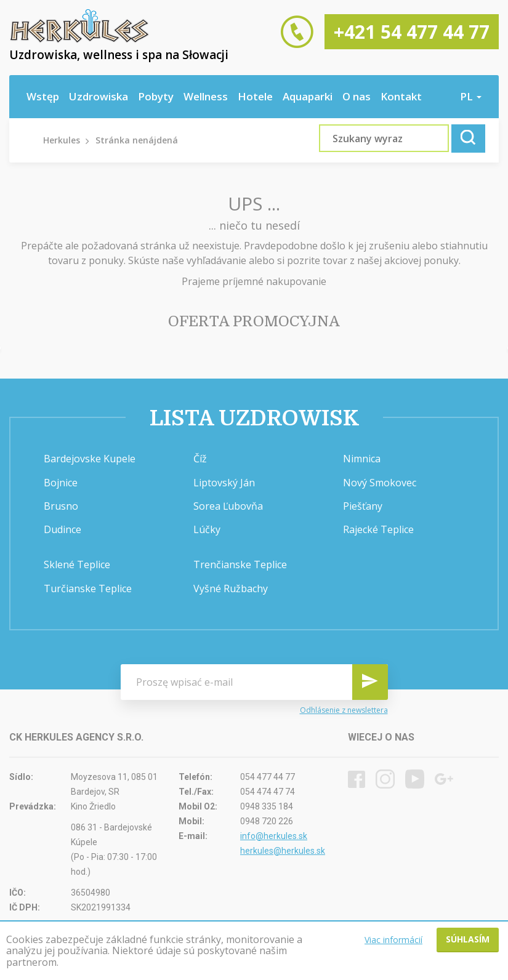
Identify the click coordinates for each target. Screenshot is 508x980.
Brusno (61, 506)
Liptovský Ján (224, 483)
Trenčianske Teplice (240, 564)
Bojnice (61, 483)
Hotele (255, 96)
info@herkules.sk (274, 836)
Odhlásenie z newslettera (344, 710)
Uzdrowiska (99, 96)
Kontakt (401, 96)
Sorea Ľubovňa (228, 506)
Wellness (206, 96)
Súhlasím (468, 939)
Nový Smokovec (380, 483)
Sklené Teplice (77, 564)
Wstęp (43, 96)
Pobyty (156, 96)
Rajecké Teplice (378, 529)
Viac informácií (393, 940)
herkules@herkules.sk (283, 851)
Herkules (62, 140)
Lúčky (207, 529)
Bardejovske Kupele (90, 459)
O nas (357, 96)
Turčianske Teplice (88, 588)
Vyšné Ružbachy (231, 588)
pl (471, 96)
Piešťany (363, 506)
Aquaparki (308, 96)
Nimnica (362, 459)
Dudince (62, 529)
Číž (200, 459)
